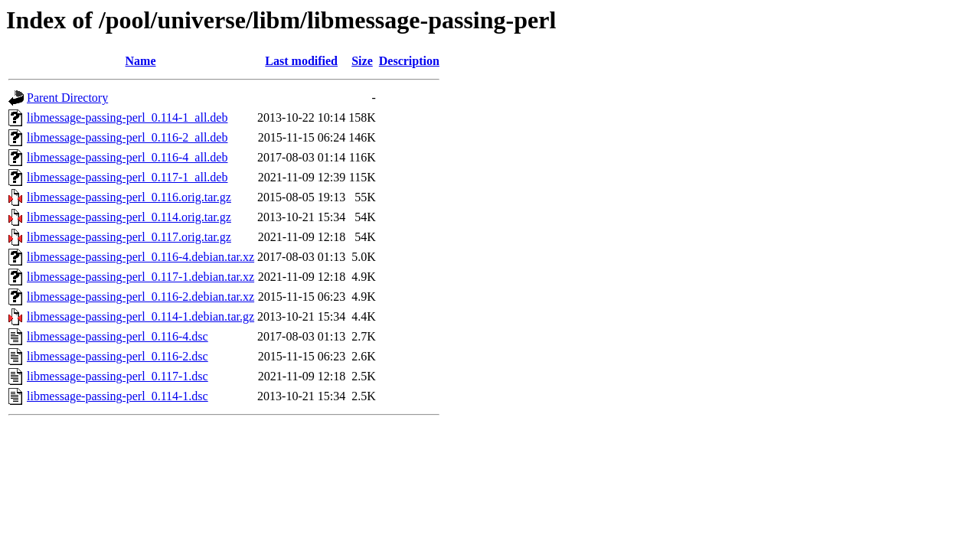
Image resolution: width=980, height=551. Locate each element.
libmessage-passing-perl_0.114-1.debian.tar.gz (140, 316)
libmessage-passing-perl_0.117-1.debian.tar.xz (140, 277)
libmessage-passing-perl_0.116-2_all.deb (127, 137)
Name (141, 61)
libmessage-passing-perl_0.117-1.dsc (118, 376)
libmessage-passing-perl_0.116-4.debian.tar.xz (140, 257)
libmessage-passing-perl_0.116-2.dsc (118, 356)
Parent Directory (67, 98)
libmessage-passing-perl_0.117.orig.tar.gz (129, 237)
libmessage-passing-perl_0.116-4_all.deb (127, 157)
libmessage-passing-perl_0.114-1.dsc (118, 396)
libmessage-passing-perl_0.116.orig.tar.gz (129, 197)
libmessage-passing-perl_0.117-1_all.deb (127, 177)
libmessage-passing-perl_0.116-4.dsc (118, 336)
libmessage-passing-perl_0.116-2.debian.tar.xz (140, 297)
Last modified (301, 61)
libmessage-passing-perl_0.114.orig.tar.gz (129, 217)
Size (362, 61)
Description (409, 61)
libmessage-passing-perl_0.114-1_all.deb (127, 117)
